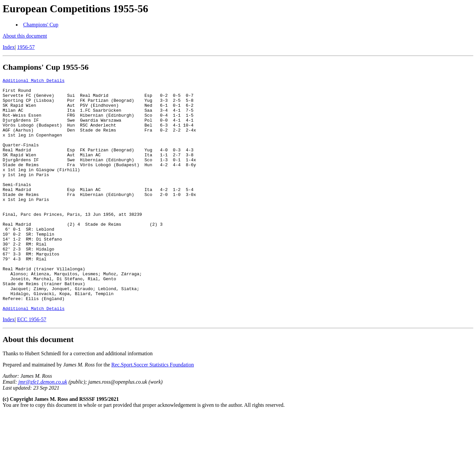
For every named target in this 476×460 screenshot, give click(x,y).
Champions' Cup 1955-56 (46, 67)
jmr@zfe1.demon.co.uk (43, 428)
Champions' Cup (41, 25)
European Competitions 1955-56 (75, 9)
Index (9, 47)
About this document (25, 36)
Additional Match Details (34, 81)
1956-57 (26, 47)
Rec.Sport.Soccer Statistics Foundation (153, 411)
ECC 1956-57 (32, 366)
